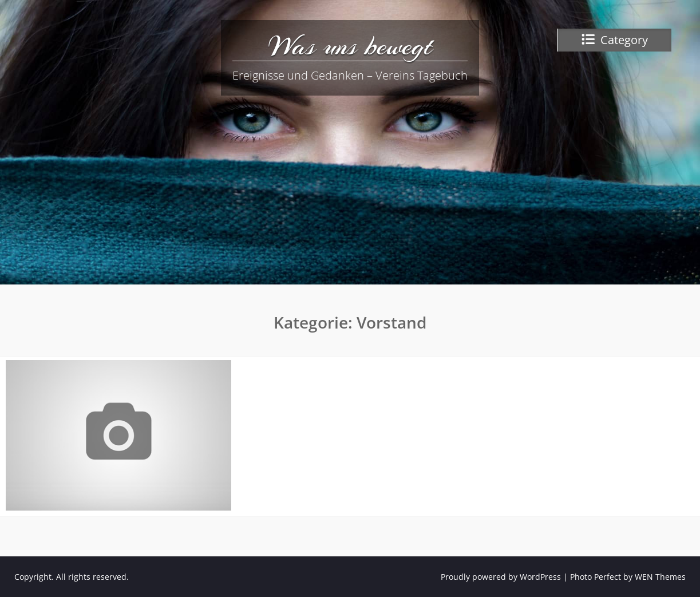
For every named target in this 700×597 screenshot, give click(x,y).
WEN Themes (660, 577)
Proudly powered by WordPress (501, 577)
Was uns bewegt (350, 46)
